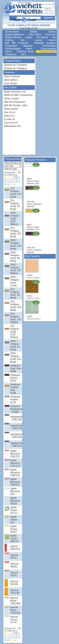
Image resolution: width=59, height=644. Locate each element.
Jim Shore (42, 37)
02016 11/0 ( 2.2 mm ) (34, 310)
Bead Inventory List (15, 92)
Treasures (11, 54)
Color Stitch (35, 34)
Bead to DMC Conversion (18, 95)
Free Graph (11, 83)
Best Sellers (11, 80)
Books (52, 32)
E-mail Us (10, 119)
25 (14, 182)
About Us (9, 116)
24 (11, 182)
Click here (49, 11)
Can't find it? (11, 123)
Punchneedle (48, 49)
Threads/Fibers (47, 51)
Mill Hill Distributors (15, 102)
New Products (12, 76)
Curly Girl (50, 34)
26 (16, 182)
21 (19, 180)
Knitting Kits (18, 40)
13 (13, 177)
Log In (49, 9)
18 (11, 180)
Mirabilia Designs (45, 43)
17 (8, 180)
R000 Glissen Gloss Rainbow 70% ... (34, 174)
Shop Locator (12, 98)
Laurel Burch (45, 40)
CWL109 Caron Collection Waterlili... (34, 242)
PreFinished (49, 46)
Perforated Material (22, 46)
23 (8, 182)
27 (19, 182)
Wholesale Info (12, 126)
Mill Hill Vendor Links (16, 105)
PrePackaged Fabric (21, 49)
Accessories (16, 32)
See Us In (10, 112)
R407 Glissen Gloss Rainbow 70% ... (34, 219)
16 (5, 180)
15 (19, 177)
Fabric (29, 37)
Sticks (9, 51)
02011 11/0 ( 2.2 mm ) (34, 289)
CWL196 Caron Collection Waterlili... (34, 197)
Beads (38, 32)
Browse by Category (15, 68)
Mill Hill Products (18, 43)
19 (14, 180)
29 (8, 184)
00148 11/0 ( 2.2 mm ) (34, 269)
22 (5, 182)
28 (5, 184)
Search (49, 18)
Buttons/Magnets (15, 34)
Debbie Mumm (14, 37)
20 (16, 180)
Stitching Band (26, 51)
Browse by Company (16, 65)
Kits (54, 37)
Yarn (23, 54)
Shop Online (11, 109)
